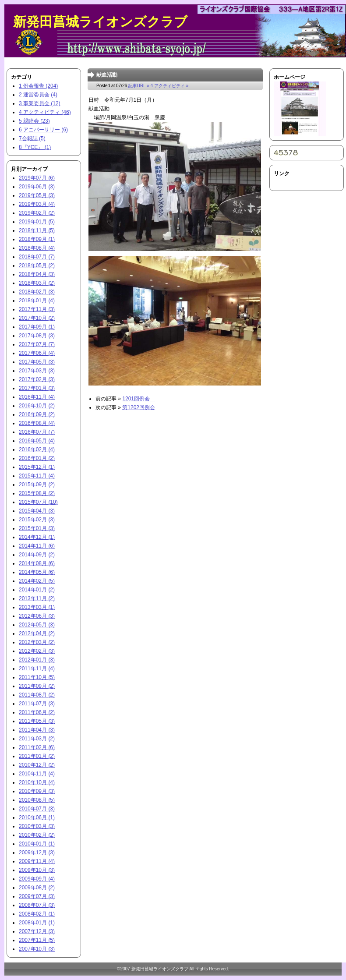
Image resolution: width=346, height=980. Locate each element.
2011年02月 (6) (37, 747)
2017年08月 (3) (37, 336)
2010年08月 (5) (37, 800)
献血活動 (107, 75)
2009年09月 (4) (37, 879)
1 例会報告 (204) (38, 86)
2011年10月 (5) (37, 677)
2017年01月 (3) (37, 388)
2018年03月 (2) (37, 283)
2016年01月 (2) (37, 458)
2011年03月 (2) (37, 739)
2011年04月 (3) (37, 730)
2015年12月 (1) (37, 467)
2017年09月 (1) (37, 327)
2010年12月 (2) (37, 765)
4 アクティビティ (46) (45, 112)
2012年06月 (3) (37, 616)
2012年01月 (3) (37, 660)
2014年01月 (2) (37, 590)
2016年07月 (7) (37, 432)
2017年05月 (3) (37, 362)
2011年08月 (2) (37, 695)
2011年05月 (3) (37, 721)
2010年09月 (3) (37, 791)
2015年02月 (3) (37, 520)
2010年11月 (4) (37, 774)
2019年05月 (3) (37, 195)
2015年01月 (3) (37, 528)
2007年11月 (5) (37, 940)
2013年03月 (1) (37, 607)
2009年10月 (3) (37, 870)
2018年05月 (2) (37, 265)
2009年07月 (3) (37, 896)
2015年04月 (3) (37, 511)
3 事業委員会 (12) (40, 103)
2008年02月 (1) (37, 914)
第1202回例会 (139, 407)
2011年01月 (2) (37, 756)
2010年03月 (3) (37, 826)
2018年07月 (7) (37, 257)
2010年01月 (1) (37, 844)
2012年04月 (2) (37, 633)
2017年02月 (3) (37, 379)
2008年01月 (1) (37, 923)
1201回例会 (139, 399)
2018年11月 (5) (37, 230)
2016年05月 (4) (37, 441)
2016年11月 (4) (37, 397)
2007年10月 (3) (37, 949)
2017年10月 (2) (37, 318)
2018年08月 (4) (37, 248)
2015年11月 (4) (37, 476)
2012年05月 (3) (37, 625)
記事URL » (139, 86)
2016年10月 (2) (37, 406)
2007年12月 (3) (37, 931)
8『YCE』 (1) (35, 147)
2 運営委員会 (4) (38, 95)
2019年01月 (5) (37, 222)
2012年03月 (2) (37, 642)
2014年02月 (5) (37, 581)
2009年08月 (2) (37, 888)
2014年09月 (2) (37, 555)
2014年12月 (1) (37, 537)
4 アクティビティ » (170, 86)
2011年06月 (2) (37, 712)
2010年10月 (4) (37, 782)
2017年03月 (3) (37, 371)
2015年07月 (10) (38, 502)
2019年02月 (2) (37, 213)
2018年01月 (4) (37, 301)
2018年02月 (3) (37, 292)
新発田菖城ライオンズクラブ (100, 22)
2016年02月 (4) (37, 449)
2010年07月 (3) (37, 809)
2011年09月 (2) (37, 686)
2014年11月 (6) (37, 546)
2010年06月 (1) (37, 817)
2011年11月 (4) (37, 669)
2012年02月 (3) (37, 651)
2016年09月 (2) (37, 414)
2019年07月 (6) (37, 178)
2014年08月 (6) (37, 563)
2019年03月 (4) (37, 204)
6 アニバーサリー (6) (43, 130)
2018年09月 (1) (37, 239)
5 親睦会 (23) (34, 121)
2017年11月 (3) (37, 309)
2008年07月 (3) (37, 905)
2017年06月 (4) (37, 353)
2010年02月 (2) (37, 835)
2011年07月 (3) (37, 704)
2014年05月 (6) (37, 572)
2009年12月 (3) (37, 853)
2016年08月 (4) (37, 423)
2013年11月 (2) (37, 598)
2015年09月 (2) (37, 485)
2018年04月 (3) (37, 274)
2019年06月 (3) (37, 187)
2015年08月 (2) (37, 493)
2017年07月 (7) (37, 344)
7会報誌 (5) (32, 138)
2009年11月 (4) (37, 861)
